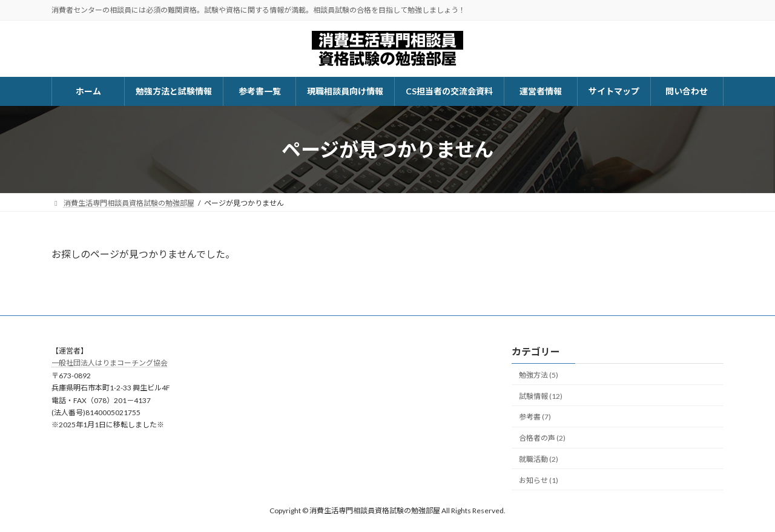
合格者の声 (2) (542, 438)
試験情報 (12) (541, 396)
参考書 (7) (535, 417)
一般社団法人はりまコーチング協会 (110, 363)
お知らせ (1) (539, 480)
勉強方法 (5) (539, 375)
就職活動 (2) (539, 459)
